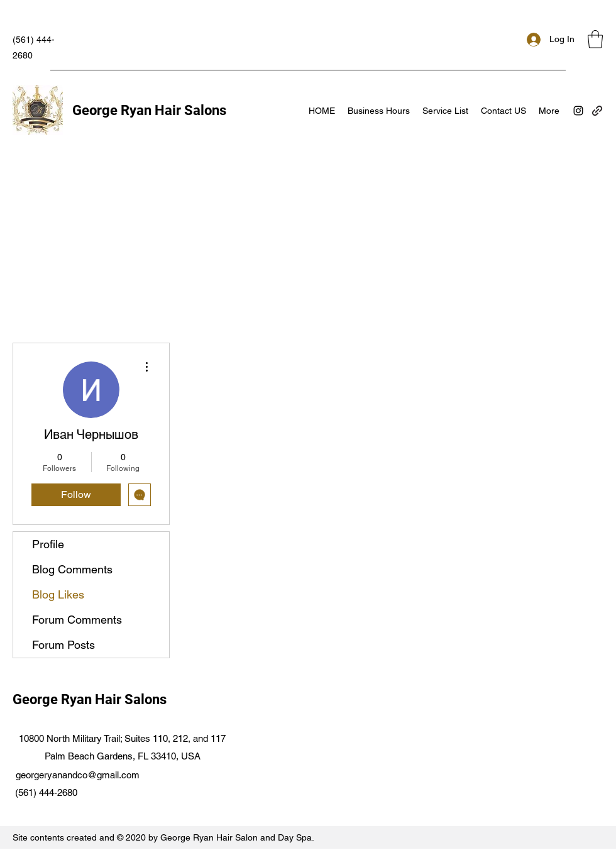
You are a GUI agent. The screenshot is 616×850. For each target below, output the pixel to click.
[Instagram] (578, 111)
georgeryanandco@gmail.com (78, 775)
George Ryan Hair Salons (149, 110)
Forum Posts (63, 645)
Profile (48, 544)
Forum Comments (77, 620)
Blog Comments (72, 569)
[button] (595, 39)
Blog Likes (58, 594)
